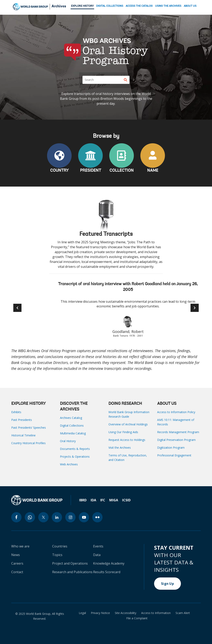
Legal (82, 613)
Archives (59, 7)
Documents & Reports (75, 449)
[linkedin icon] (57, 517)
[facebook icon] (16, 517)
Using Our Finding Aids (123, 432)
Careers (17, 563)
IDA (93, 500)
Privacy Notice (100, 613)
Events (98, 546)
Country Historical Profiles (28, 443)
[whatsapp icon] (30, 517)
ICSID (126, 500)
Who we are (20, 546)
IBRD (83, 500)
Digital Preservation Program (176, 440)
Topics (57, 555)
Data (97, 555)
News (16, 555)
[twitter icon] (43, 517)
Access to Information (156, 613)
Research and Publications (72, 572)
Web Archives (69, 464)
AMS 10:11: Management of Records (176, 422)
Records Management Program (178, 432)
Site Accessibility (126, 613)
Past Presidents (22, 420)
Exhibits (16, 412)
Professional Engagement (174, 455)
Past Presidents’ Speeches (29, 428)
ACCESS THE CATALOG (139, 6)
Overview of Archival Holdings (128, 424)
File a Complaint (137, 618)
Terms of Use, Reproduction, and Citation (128, 458)
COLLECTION (122, 171)
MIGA (114, 500)
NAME (153, 171)
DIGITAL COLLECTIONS (110, 6)
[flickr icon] (97, 517)
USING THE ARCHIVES (168, 6)
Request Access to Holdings (127, 440)
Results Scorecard (107, 572)
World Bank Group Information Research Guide (129, 414)
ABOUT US (190, 6)
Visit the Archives (120, 448)
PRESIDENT (91, 171)
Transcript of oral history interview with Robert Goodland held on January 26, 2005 (128, 287)
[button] (195, 308)
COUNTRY (59, 171)
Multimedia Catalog (73, 433)
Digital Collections (72, 425)
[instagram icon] (70, 517)
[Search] (106, 80)
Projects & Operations (75, 457)
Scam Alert (183, 613)
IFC (103, 500)
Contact (17, 572)
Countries (60, 546)
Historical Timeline (23, 435)
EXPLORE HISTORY (82, 6)
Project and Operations (70, 563)
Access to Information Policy (176, 412)
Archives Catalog (71, 418)
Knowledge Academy (109, 563)
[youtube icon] (84, 517)
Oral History (68, 441)
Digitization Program (171, 448)
